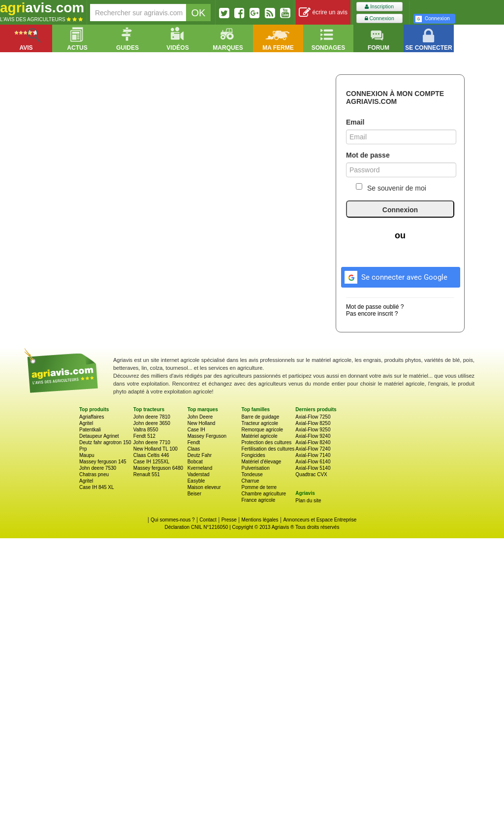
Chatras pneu (94, 474)
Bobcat (195, 462)
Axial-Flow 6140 (313, 462)
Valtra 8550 (146, 430)
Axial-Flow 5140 (313, 468)
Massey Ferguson (207, 436)
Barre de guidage (260, 417)
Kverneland (200, 468)
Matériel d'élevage (261, 462)
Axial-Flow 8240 (313, 442)
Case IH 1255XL (151, 462)
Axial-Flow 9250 (313, 430)
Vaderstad (199, 474)
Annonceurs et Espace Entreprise (320, 520)
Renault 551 (147, 474)
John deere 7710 (152, 442)
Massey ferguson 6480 (158, 468)
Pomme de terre (259, 487)
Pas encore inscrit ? (372, 314)
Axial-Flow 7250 (313, 417)
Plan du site (308, 501)
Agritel (86, 423)
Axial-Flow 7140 (313, 455)
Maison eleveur (204, 487)
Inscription (379, 7)
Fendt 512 (144, 436)
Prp (83, 449)
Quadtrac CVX (311, 474)
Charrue (250, 481)
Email (355, 122)
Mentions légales (260, 520)
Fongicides (253, 455)
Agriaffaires (92, 417)
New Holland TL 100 (156, 449)
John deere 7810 (152, 417)
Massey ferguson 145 (103, 462)
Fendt (194, 442)
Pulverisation (255, 468)
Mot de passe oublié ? (375, 307)
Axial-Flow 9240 (313, 436)
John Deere (200, 417)
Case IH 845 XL (97, 487)
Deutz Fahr (200, 455)
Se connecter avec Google (394, 276)
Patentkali (90, 430)
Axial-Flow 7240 (313, 449)
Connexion (379, 18)
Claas (194, 449)
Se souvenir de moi (391, 188)
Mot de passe (368, 155)
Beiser (194, 494)
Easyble (196, 481)
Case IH (196, 430)
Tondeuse (252, 474)
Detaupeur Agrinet (99, 436)
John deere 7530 (98, 468)
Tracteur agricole (260, 423)
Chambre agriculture (264, 494)
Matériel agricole (259, 436)
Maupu (87, 455)
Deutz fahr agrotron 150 (105, 442)
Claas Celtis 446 (151, 455)
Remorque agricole (262, 430)
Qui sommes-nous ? (173, 520)
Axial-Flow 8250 (313, 423)
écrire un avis (323, 13)
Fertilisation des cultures (268, 449)
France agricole (258, 500)
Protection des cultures (266, 442)
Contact (208, 520)
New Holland (202, 423)
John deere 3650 (152, 423)
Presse (229, 520)
